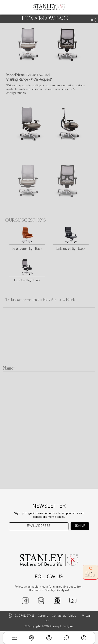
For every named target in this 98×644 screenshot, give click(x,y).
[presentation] (30, 538)
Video (72, 616)
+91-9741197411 (24, 616)
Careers (43, 616)
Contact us (59, 616)
